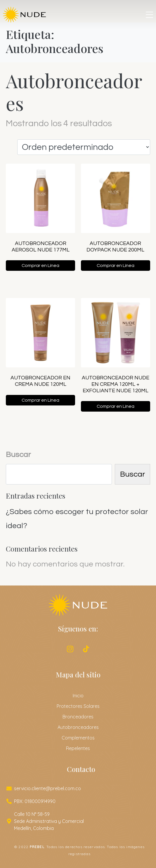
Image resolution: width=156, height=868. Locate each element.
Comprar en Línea (40, 266)
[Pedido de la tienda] (84, 147)
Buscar (18, 455)
